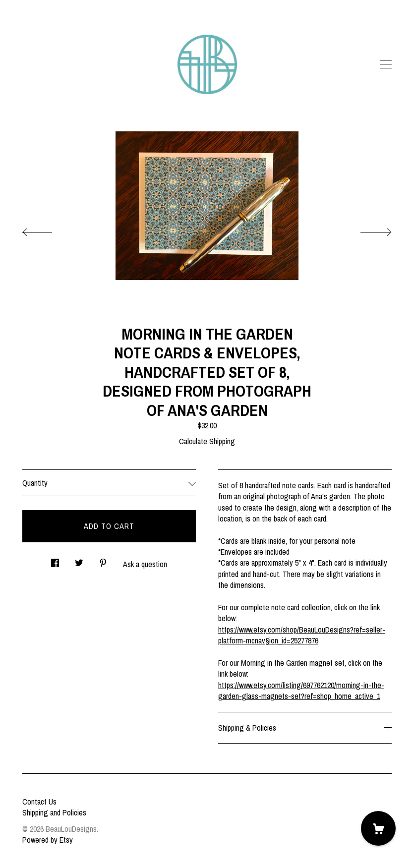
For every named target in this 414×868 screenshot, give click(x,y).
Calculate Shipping (207, 441)
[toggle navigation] (386, 64)
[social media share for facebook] (55, 560)
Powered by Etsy (48, 840)
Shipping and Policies (54, 812)
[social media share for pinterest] (103, 560)
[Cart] (378, 828)
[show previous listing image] (47, 230)
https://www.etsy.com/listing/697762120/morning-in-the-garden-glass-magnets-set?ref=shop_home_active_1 (301, 691)
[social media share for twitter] (79, 560)
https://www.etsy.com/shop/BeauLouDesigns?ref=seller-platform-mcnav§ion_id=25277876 (302, 635)
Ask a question (145, 564)
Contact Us (39, 802)
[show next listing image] (367, 230)
